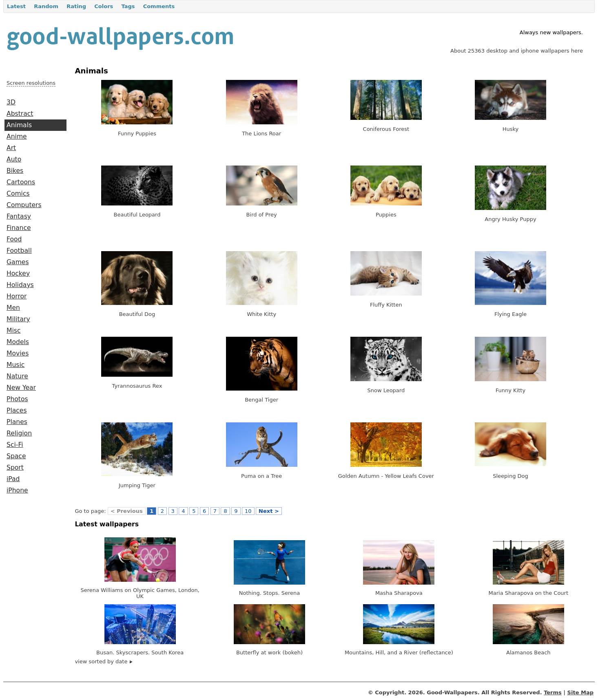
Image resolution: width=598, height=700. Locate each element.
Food (14, 239)
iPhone (17, 490)
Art (11, 148)
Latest (16, 6)
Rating (76, 6)
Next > (269, 511)
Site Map (580, 692)
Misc (14, 331)
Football (19, 251)
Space (16, 456)
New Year (21, 388)
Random (46, 6)
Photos (17, 399)
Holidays (20, 285)
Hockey (18, 274)
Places (17, 411)
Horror (17, 296)
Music (16, 365)
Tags (128, 6)
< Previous (127, 511)
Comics (18, 194)
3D (11, 102)
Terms (553, 692)
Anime (17, 137)
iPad (13, 479)
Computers (24, 205)
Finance (19, 228)
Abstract (20, 114)
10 (248, 511)
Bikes (15, 171)
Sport (15, 468)
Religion (19, 433)
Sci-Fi (15, 445)
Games (18, 262)
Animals (19, 125)
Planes (17, 422)
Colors (104, 6)
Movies (18, 353)
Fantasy (19, 216)
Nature (17, 376)
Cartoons (21, 182)
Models (18, 342)
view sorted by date (103, 661)
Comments (159, 6)
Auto (14, 159)
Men (13, 308)
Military (18, 319)
